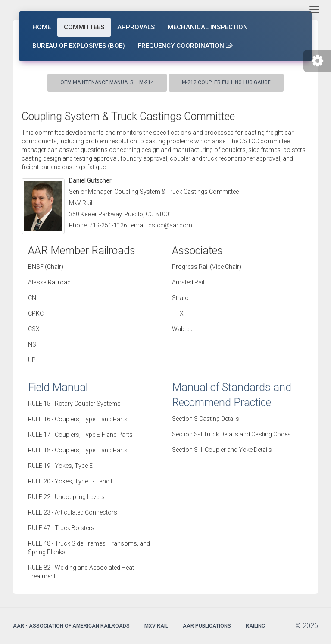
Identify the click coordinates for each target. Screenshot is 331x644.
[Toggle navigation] (314, 9)
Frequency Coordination (185, 46)
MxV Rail (156, 626)
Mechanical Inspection (208, 27)
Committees (84, 27)
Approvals (136, 27)
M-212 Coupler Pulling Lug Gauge (226, 82)
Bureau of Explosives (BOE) (79, 46)
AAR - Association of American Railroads (71, 626)
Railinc (255, 626)
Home (42, 27)
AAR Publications (207, 626)
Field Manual (58, 387)
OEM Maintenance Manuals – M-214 (107, 82)
